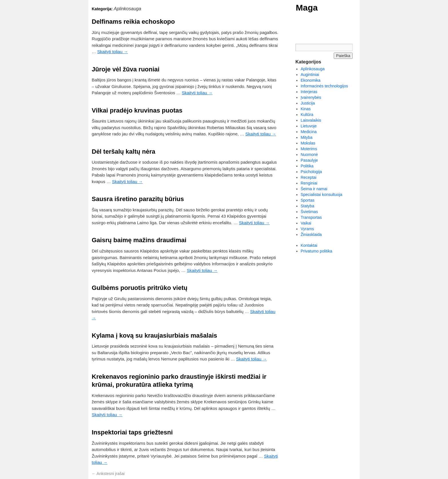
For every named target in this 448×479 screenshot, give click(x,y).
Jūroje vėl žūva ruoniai (126, 69)
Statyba (307, 206)
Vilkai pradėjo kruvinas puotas (137, 110)
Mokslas (308, 143)
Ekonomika (310, 80)
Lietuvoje (309, 126)
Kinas (306, 109)
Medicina (309, 132)
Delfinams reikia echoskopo (133, 22)
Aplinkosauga (313, 69)
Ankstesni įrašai (108, 474)
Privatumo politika (316, 251)
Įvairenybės (311, 97)
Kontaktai (309, 245)
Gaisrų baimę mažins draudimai (139, 240)
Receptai (308, 177)
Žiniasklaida (311, 235)
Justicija (308, 103)
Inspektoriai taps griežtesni (132, 432)
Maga (307, 8)
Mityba (306, 137)
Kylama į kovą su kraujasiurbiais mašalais (154, 335)
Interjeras (309, 92)
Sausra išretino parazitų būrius (138, 199)
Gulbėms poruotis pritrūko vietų (140, 288)
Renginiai (309, 183)
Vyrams (307, 229)
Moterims (309, 149)
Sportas (307, 200)
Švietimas (309, 212)
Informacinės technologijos (324, 86)
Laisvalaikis (311, 120)
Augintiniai (310, 75)
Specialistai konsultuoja (321, 195)
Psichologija (311, 172)
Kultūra (307, 115)
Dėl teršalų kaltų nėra (124, 152)
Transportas (311, 217)
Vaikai (306, 223)
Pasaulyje (309, 160)
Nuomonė (309, 155)
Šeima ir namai (314, 189)
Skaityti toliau (113, 52)
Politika (307, 166)
